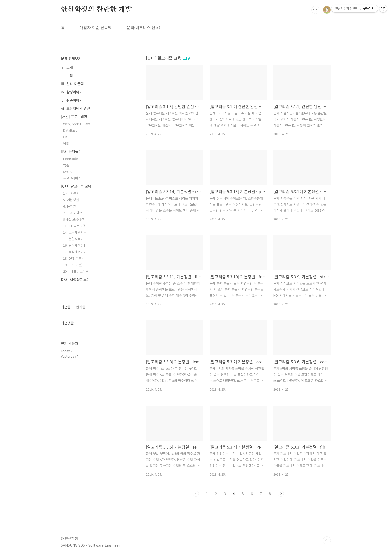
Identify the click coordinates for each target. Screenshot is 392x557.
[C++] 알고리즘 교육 (76, 186)
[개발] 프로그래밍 (74, 117)
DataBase (70, 130)
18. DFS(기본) (73, 258)
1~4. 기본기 (71, 193)
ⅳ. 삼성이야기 (72, 92)
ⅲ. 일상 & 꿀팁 (72, 84)
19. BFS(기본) (73, 265)
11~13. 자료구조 (75, 226)
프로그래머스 (72, 178)
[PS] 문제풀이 (71, 151)
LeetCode (71, 159)
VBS (66, 143)
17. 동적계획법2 (74, 252)
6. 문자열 (70, 206)
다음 (281, 494)
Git (65, 137)
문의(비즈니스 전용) (143, 27)
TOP (327, 540)
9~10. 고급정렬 (74, 219)
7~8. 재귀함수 (73, 213)
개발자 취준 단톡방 (96, 27)
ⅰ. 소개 (67, 67)
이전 (196, 494)
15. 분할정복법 (73, 239)
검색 (315, 10)
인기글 (81, 307)
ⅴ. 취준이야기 (72, 100)
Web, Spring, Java (77, 124)
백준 (66, 165)
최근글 (66, 307)
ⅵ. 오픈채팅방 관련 (76, 108)
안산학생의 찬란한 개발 (96, 10)
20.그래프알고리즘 (76, 271)
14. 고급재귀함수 (75, 232)
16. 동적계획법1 (74, 245)
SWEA (67, 172)
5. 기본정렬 (71, 200)
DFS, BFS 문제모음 (75, 279)
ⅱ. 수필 (67, 75)
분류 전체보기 (71, 59)
